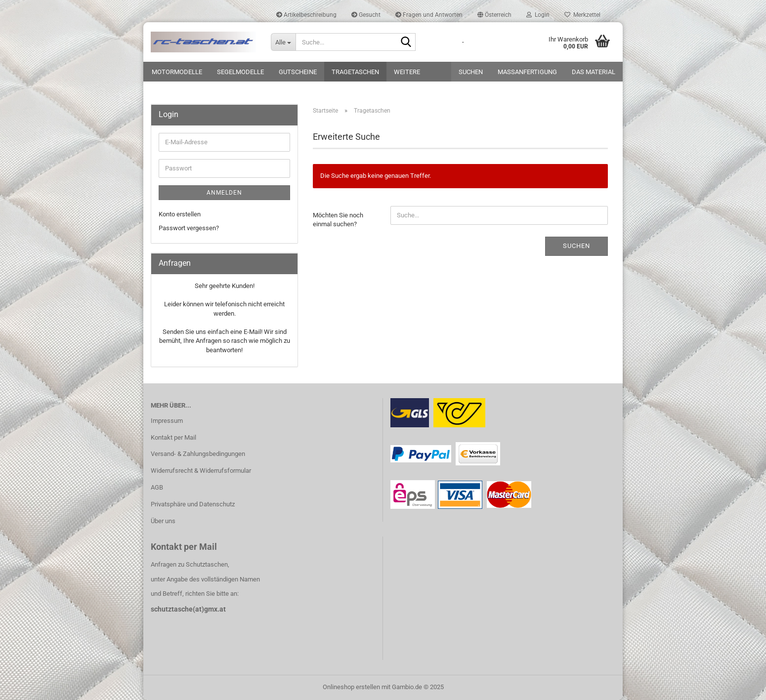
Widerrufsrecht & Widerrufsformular (201, 471)
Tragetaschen (355, 72)
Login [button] (538, 15)
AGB (157, 487)
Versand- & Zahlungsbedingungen (198, 454)
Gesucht (366, 15)
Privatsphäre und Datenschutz (193, 504)
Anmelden (224, 193)
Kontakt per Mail (173, 437)
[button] (494, 15)
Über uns (163, 521)
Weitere (407, 72)
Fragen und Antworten (429, 15)
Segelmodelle (240, 72)
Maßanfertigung (527, 72)
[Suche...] (283, 42)
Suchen (471, 72)
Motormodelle (177, 72)
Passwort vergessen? (189, 228)
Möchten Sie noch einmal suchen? (338, 220)
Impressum (167, 421)
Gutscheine (298, 72)
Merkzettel (582, 15)
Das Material (594, 72)
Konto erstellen (180, 214)
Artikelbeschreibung (306, 15)
